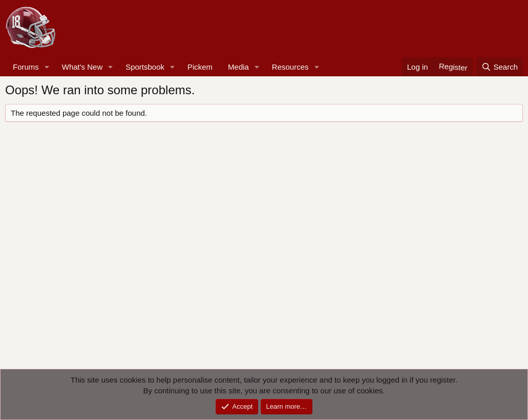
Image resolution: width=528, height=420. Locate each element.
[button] (47, 67)
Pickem (200, 67)
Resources (290, 67)
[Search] (500, 67)
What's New (82, 67)
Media (238, 67)
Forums (26, 67)
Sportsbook (145, 67)
